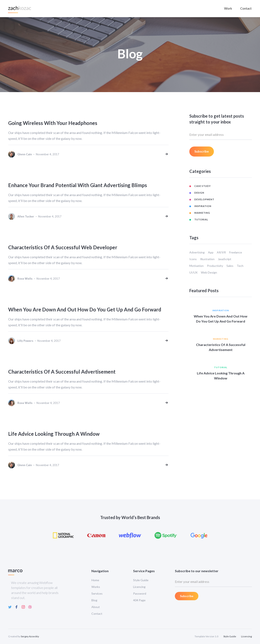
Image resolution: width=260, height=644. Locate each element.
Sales (230, 266)
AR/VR (221, 252)
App (211, 252)
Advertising (197, 252)
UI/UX (193, 272)
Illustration (207, 259)
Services (97, 593)
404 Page (139, 600)
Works (96, 587)
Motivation (196, 266)
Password (140, 593)
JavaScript (225, 259)
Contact (246, 8)
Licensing (246, 636)
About (96, 607)
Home (95, 580)
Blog (94, 600)
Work (228, 8)
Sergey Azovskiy (30, 636)
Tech (240, 266)
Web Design (209, 272)
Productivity (215, 266)
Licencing (139, 587)
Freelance (236, 252)
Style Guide (141, 580)
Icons (193, 259)
